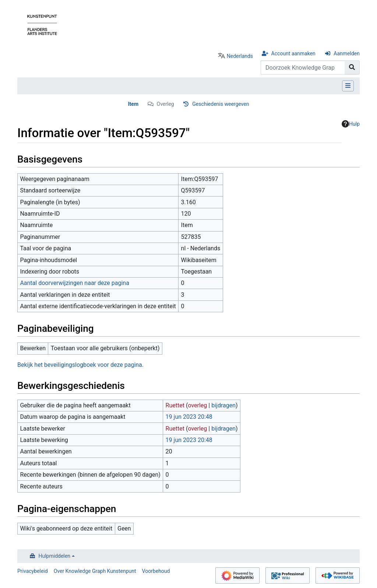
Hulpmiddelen (54, 556)
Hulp (351, 124)
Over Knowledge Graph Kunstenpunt (95, 571)
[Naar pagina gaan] (352, 67)
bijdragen (223, 405)
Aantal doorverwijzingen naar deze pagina (74, 283)
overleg (197, 405)
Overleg (165, 104)
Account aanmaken (293, 53)
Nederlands (240, 56)
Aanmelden (347, 53)
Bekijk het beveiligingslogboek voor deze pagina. (80, 365)
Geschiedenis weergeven (221, 104)
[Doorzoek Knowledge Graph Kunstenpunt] (303, 67)
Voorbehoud (156, 571)
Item (133, 104)
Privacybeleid (33, 571)
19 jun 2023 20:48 (189, 417)
